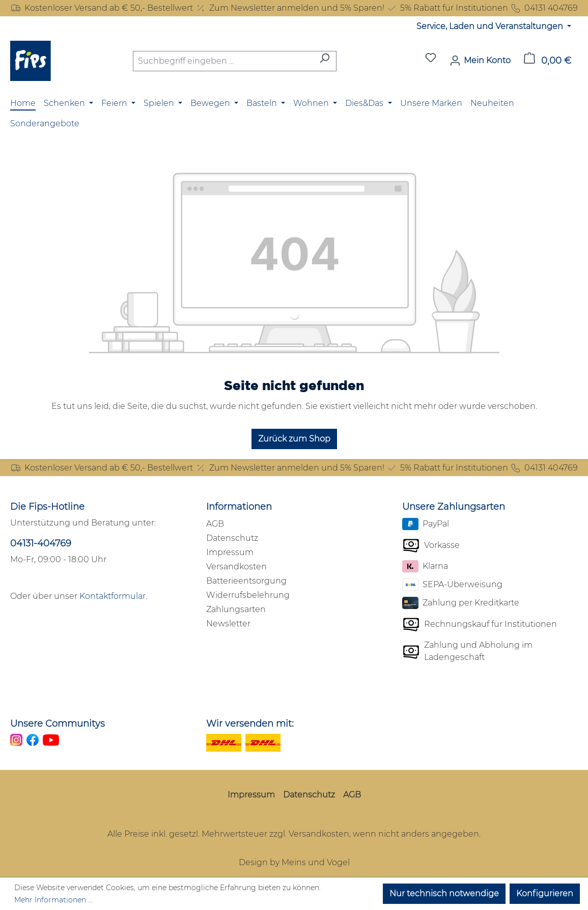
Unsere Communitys (58, 724)
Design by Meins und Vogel (294, 862)
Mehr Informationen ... (53, 900)
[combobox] (223, 61)
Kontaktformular (113, 596)
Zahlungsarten (236, 609)
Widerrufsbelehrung (248, 595)
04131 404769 (544, 8)
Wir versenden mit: (250, 724)
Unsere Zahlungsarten (454, 507)
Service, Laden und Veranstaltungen (491, 26)
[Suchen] (325, 61)
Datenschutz (232, 538)
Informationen (239, 507)
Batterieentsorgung (246, 581)
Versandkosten (236, 567)
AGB (215, 524)
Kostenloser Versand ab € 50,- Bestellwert (102, 8)
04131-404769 (41, 543)
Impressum (230, 552)
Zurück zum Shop (294, 439)
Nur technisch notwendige (444, 893)
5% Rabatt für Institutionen (447, 8)
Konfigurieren (545, 893)
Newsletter (228, 624)
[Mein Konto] (480, 61)
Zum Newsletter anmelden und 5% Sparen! (290, 8)
